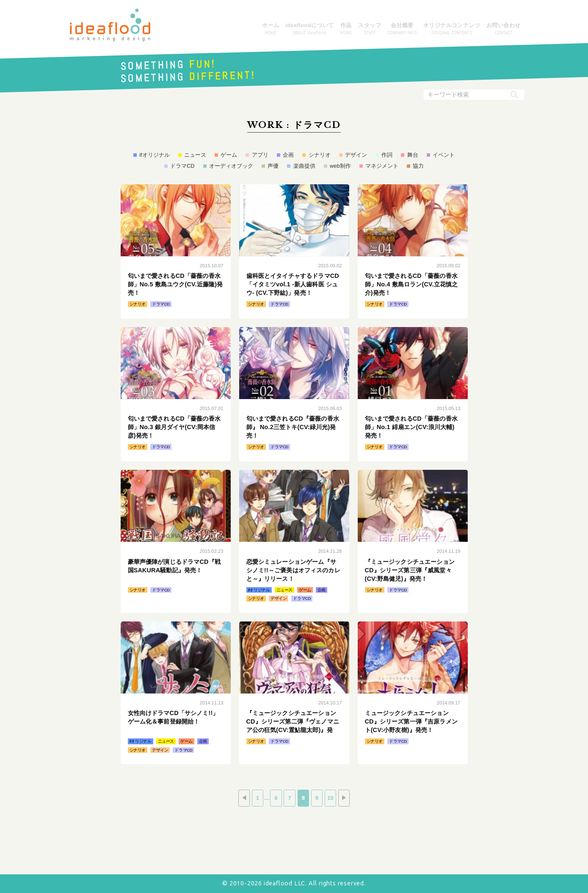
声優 (273, 166)
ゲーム (229, 155)
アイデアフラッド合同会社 (110, 25)
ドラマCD (182, 166)
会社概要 (402, 29)
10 (333, 798)
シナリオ (320, 155)
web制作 (340, 166)
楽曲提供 (304, 166)
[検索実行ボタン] (514, 95)
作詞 (387, 155)
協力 (418, 166)
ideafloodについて (309, 29)
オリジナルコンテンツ (452, 29)
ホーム (271, 29)
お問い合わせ (503, 29)
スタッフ (370, 29)
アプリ (260, 155)
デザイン (356, 155)
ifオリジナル (154, 155)
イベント (444, 155)
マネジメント (382, 166)
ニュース (195, 155)
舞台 (413, 155)
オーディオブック (231, 166)
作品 (346, 29)
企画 (288, 155)
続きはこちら (176, 251)
